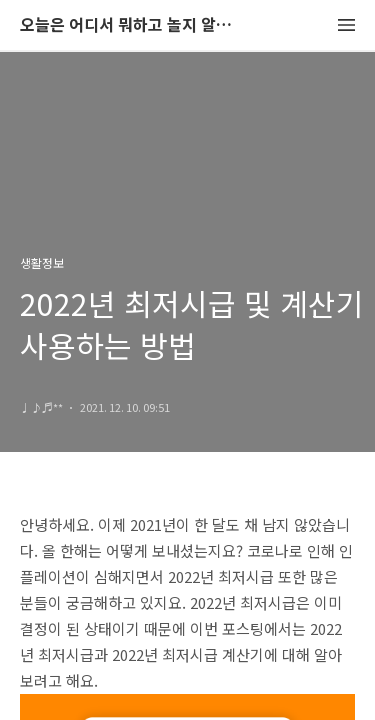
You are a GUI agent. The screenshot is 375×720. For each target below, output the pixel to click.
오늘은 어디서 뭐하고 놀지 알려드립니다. (130, 25)
